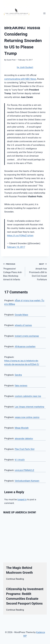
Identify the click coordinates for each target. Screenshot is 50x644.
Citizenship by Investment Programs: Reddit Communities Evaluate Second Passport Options (25, 596)
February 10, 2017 (16, 247)
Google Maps (21, 315)
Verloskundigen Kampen (27, 481)
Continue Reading (15, 579)
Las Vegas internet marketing (29, 407)
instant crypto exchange (27, 336)
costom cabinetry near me (28, 396)
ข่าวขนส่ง (20, 460)
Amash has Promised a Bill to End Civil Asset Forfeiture (37, 271)
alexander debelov (24, 438)
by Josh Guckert (25, 67)
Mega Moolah (22, 428)
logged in (22, 499)
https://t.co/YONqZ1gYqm (20, 235)
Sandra (18, 375)
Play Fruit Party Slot (25, 449)
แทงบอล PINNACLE (24, 470)
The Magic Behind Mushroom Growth (19, 570)
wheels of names (23, 325)
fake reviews (21, 386)
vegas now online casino (27, 417)
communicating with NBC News (20, 79)
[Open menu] (44, 13)
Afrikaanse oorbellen (25, 346)
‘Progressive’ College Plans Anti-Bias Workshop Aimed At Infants (13, 271)
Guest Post (11, 60)
